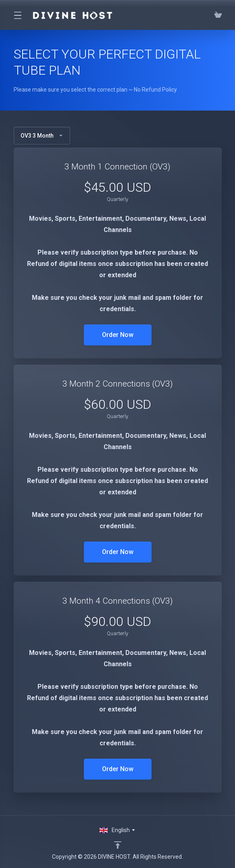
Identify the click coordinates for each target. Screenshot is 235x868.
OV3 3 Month (42, 136)
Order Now (118, 335)
